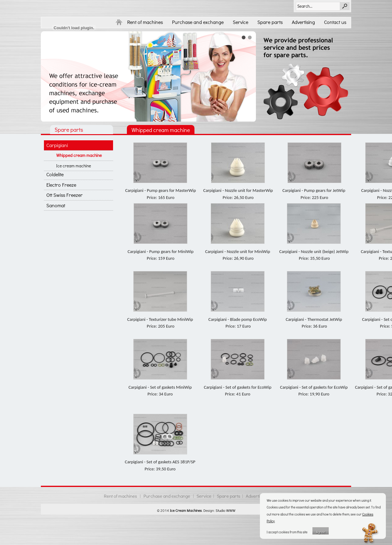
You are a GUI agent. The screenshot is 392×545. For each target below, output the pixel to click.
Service (241, 22)
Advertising (303, 22)
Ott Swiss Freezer (65, 195)
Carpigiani (57, 145)
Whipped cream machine (79, 155)
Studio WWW (225, 510)
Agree (321, 532)
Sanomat (56, 205)
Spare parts (270, 22)
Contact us (335, 22)
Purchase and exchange (198, 22)
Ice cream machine (74, 166)
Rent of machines (145, 22)
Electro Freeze (61, 185)
